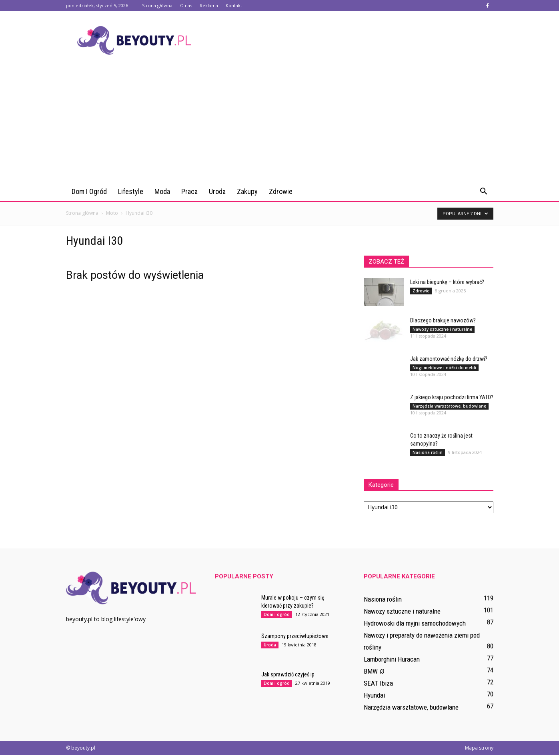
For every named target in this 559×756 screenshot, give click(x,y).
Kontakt (234, 5)
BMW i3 (374, 672)
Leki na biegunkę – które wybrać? (447, 283)
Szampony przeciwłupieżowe (295, 637)
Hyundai (374, 696)
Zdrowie (281, 191)
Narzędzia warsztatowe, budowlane (449, 407)
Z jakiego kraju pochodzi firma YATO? (452, 398)
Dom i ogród (89, 191)
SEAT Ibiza (378, 684)
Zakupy (247, 191)
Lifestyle (131, 191)
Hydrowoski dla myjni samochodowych (415, 624)
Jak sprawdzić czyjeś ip (288, 675)
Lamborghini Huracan (392, 660)
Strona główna (157, 5)
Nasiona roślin (428, 453)
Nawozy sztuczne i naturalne (442, 330)
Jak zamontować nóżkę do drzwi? (449, 360)
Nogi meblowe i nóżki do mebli (444, 368)
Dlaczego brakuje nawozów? (443, 321)
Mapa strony (479, 749)
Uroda (217, 191)
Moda (162, 191)
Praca (189, 191)
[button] (484, 192)
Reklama (209, 5)
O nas (186, 5)
